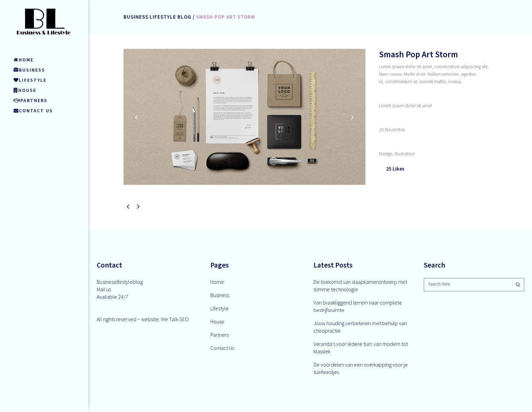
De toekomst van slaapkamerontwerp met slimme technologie (360, 286)
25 (395, 169)
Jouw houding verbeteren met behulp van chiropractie (360, 327)
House (217, 321)
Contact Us (222, 348)
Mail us (104, 289)
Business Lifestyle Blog (157, 17)
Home (217, 282)
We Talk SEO (175, 319)
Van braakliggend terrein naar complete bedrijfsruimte (358, 306)
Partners (220, 335)
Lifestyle (220, 308)
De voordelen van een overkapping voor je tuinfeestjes (361, 368)
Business (220, 295)
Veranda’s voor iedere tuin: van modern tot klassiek (361, 348)
